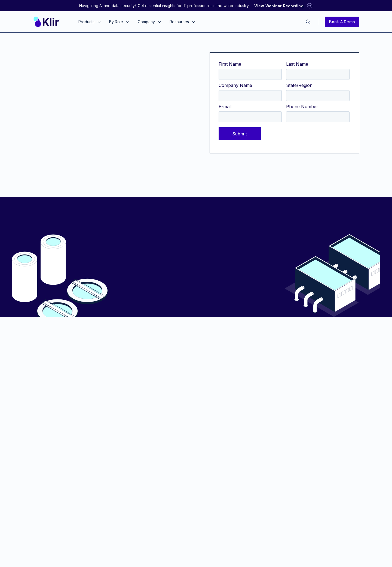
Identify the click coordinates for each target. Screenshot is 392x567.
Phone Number (302, 107)
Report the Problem (196, 274)
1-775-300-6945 (77, 424)
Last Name (297, 64)
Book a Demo (342, 22)
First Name (230, 64)
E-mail (225, 107)
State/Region (299, 85)
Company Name (235, 85)
